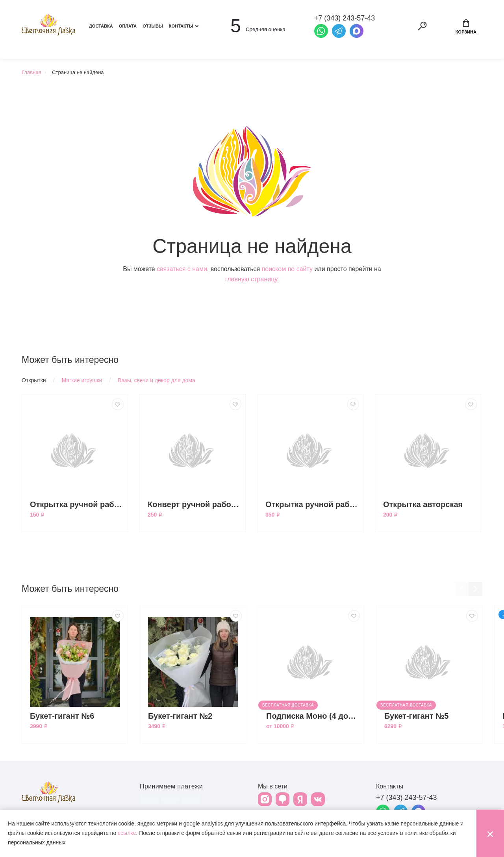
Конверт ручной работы (195, 504)
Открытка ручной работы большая (312, 504)
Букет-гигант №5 (417, 716)
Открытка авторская (423, 504)
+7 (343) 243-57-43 (407, 798)
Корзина (466, 27)
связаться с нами (182, 269)
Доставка (101, 26)
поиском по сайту (287, 269)
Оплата (128, 26)
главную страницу (251, 279)
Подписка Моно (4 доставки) (313, 716)
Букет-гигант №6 (62, 716)
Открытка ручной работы (77, 504)
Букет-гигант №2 (180, 716)
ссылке (127, 833)
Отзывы (153, 26)
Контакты (181, 26)
